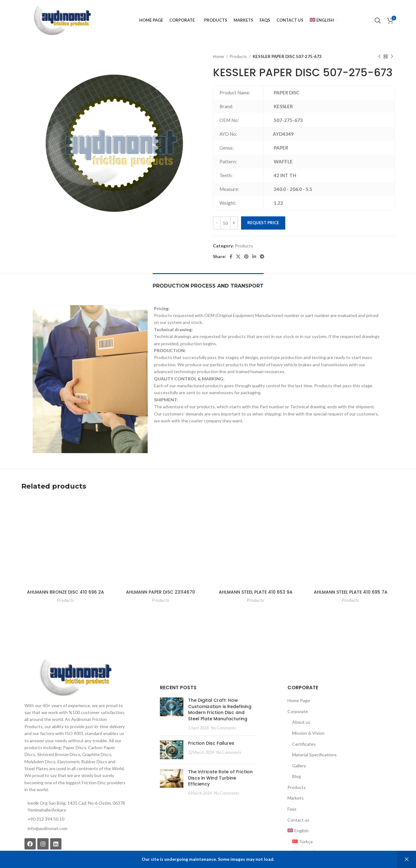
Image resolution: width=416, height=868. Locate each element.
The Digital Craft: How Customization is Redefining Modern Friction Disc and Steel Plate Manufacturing (218, 681)
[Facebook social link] (231, 257)
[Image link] (75, 648)
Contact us (298, 791)
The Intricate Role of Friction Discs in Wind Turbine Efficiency (219, 746)
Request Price (263, 223)
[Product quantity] (225, 223)
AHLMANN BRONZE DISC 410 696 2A (66, 563)
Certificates (304, 715)
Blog (297, 747)
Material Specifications (314, 726)
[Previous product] (379, 57)
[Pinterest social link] (246, 257)
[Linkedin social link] (254, 257)
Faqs (292, 780)
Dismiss (407, 859)
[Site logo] (62, 20)
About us (301, 693)
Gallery (299, 737)
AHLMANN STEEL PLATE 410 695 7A (351, 563)
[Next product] (392, 57)
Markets (296, 769)
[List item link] (75, 800)
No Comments (219, 699)
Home (219, 56)
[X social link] (238, 257)
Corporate (298, 683)
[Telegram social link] (262, 257)
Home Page (299, 672)
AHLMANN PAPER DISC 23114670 (161, 563)
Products (239, 56)
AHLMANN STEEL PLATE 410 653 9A (256, 563)
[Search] (378, 20)
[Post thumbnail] (169, 685)
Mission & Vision (308, 704)
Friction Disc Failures (206, 714)
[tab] (208, 283)
